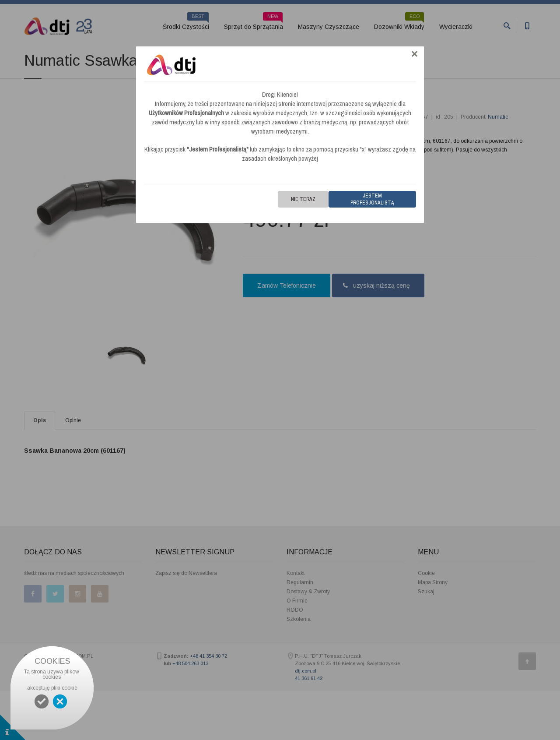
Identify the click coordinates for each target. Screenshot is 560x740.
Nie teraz (303, 199)
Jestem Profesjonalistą (372, 199)
